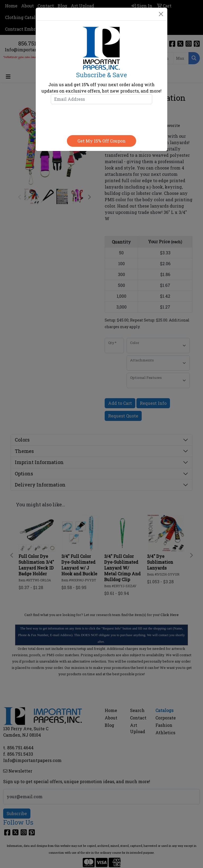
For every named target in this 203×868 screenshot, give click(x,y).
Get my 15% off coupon (101, 141)
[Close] (161, 14)
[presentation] (101, 118)
